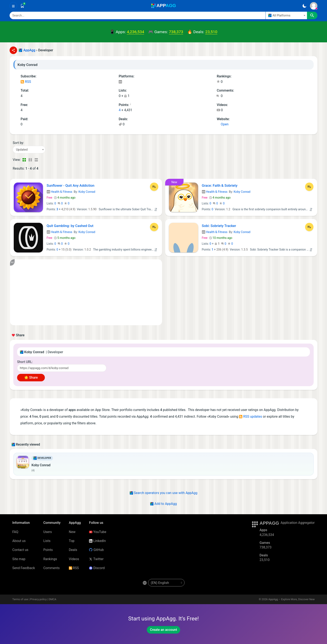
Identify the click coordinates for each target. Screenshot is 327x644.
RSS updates (250, 417)
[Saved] (22, 6)
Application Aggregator (298, 523)
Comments (52, 568)
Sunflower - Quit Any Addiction (71, 185)
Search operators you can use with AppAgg (164, 493)
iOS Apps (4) (120, 82)
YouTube (98, 532)
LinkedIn (97, 541)
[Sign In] (314, 6)
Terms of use (20, 599)
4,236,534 (135, 32)
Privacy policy (38, 599)
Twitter (96, 559)
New (72, 532)
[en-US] (166, 583)
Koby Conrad (87, 192)
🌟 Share (31, 377)
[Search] (138, 15)
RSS (26, 82)
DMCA (52, 599)
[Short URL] (62, 368)
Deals (73, 550)
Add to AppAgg (163, 504)
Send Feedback (24, 568)
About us (19, 541)
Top (72, 541)
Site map (19, 559)
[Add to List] (154, 187)
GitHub (96, 550)
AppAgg (29, 50)
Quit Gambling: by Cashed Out (70, 226)
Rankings (50, 559)
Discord (97, 568)
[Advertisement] (86, 292)
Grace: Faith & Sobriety (220, 185)
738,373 (176, 32)
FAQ (15, 532)
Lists (47, 541)
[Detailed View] (30, 160)
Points (48, 550)
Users (48, 532)
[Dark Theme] (304, 6)
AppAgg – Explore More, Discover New (292, 599)
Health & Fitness (60, 192)
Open (223, 124)
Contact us (20, 550)
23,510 (211, 32)
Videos (74, 559)
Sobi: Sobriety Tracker (219, 226)
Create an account (163, 630)
